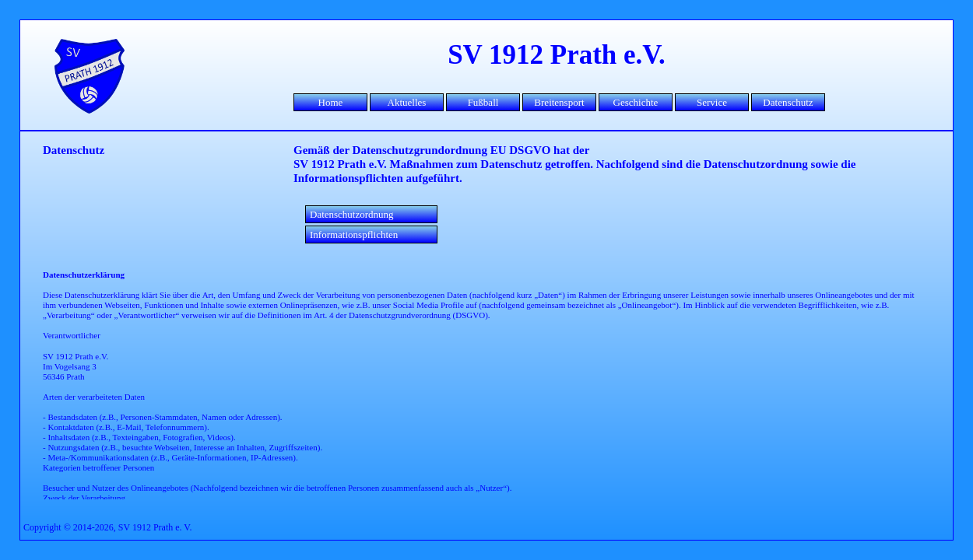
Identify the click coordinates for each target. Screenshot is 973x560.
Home (331, 102)
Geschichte (636, 102)
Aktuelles (407, 102)
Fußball (483, 102)
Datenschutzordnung (352, 214)
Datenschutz (788, 102)
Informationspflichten (354, 234)
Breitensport (559, 102)
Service (712, 102)
